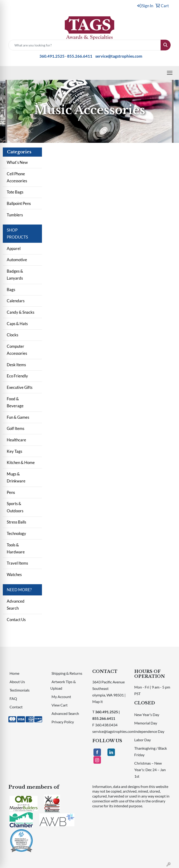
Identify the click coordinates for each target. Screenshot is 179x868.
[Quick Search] (85, 45)
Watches (14, 575)
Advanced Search (16, 605)
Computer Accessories (17, 350)
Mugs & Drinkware (16, 477)
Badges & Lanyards (15, 275)
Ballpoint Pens (19, 203)
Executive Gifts (20, 387)
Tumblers (15, 215)
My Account (61, 697)
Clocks (12, 335)
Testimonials (20, 690)
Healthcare (16, 440)
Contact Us (16, 620)
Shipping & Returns (67, 673)
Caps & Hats (17, 324)
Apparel (14, 248)
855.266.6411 (80, 56)
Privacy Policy (63, 722)
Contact (16, 707)
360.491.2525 (52, 56)
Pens (11, 492)
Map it (98, 701)
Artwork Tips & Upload (63, 685)
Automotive (17, 260)
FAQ (13, 698)
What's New (17, 162)
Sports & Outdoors (15, 507)
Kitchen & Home (21, 462)
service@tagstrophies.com (119, 56)
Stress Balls (16, 522)
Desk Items (16, 365)
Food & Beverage (15, 402)
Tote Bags (15, 192)
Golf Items (15, 428)
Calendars (16, 301)
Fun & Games (18, 417)
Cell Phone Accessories (17, 177)
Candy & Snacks (21, 312)
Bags (11, 290)
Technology (16, 533)
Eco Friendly (17, 376)
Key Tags (14, 451)
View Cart (60, 705)
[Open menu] (170, 73)
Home (14, 673)
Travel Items (17, 563)
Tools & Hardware (16, 548)
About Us (17, 682)
